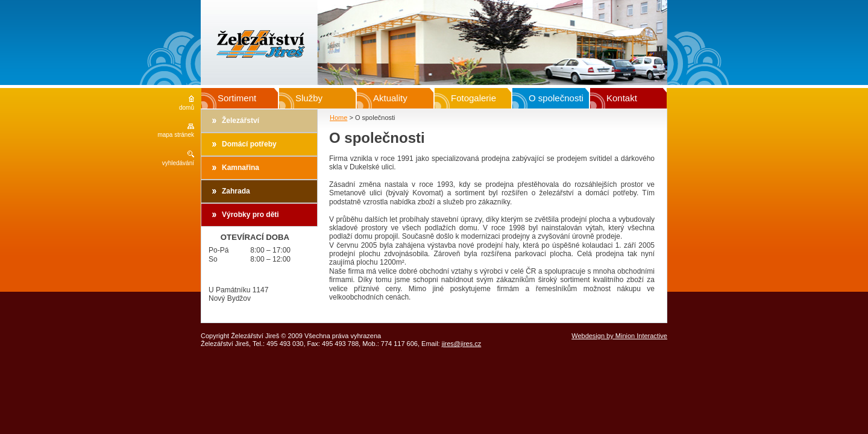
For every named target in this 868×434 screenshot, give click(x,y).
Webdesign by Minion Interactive (619, 336)
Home (338, 118)
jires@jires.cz (462, 344)
